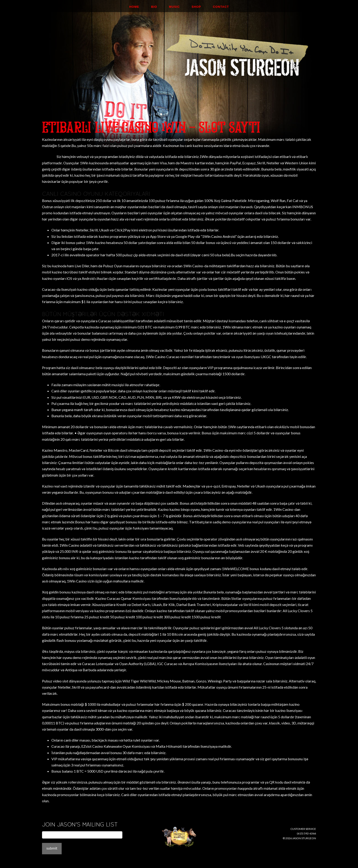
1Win (309, 350)
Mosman (49, 156)
